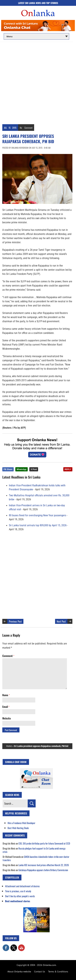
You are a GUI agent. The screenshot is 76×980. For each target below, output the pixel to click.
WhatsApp (22, 469)
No (21, 128)
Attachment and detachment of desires (22, 886)
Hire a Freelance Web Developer (21, 823)
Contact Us (40, 972)
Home (9, 746)
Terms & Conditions (58, 972)
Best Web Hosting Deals (18, 828)
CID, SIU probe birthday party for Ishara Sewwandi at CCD (44, 843)
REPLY (68, 469)
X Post (34, 469)
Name (6, 695)
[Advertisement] (38, 82)
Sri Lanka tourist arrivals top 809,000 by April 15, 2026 (38, 525)
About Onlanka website (19, 972)
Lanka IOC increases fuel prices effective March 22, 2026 (44, 865)
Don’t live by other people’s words (20, 896)
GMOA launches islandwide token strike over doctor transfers (36, 858)
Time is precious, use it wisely (18, 891)
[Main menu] (36, 36)
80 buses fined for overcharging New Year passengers (38, 515)
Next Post (61, 621)
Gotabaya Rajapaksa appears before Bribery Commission (43, 870)
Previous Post (15, 621)
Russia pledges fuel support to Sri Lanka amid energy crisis (34, 850)
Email (6, 707)
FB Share (8, 469)
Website (7, 718)
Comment (28, 128)
